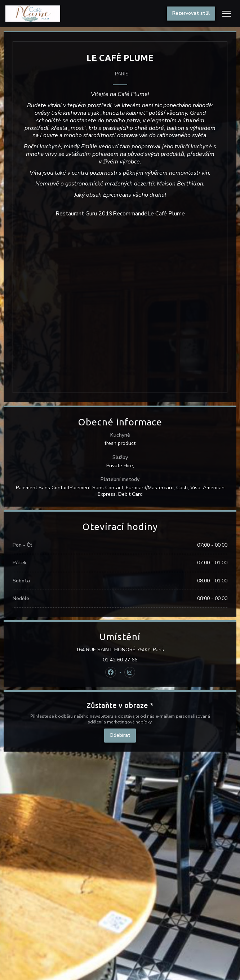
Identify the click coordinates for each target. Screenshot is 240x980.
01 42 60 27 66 (120, 660)
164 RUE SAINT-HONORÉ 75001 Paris (150, 650)
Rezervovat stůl (191, 13)
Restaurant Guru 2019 (84, 214)
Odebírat (120, 735)
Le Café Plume (166, 214)
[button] (227, 14)
